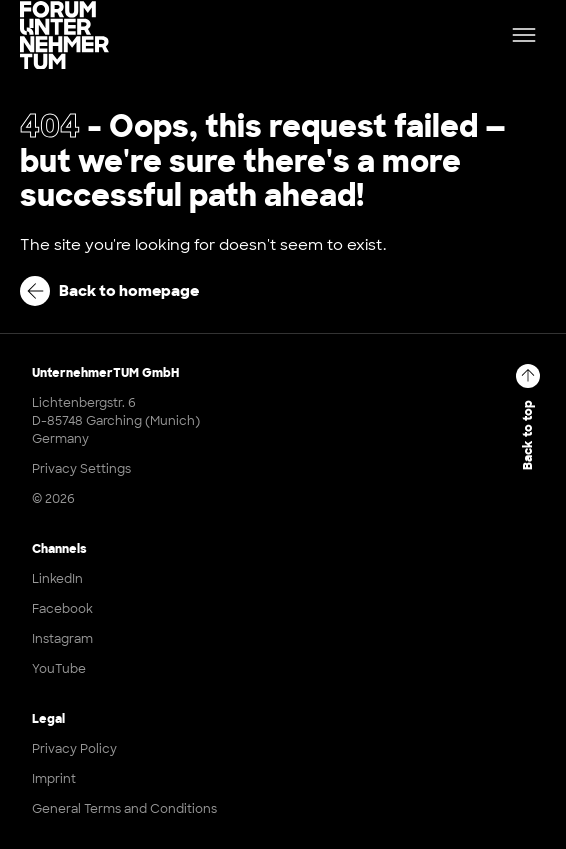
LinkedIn (57, 579)
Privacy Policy (74, 749)
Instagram (62, 639)
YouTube (59, 669)
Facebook (62, 609)
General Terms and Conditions (124, 809)
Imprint (54, 779)
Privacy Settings (81, 469)
